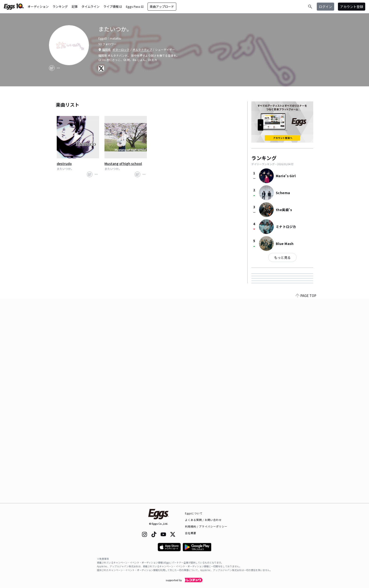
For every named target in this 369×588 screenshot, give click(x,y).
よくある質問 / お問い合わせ (203, 520)
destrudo (64, 164)
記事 (75, 6)
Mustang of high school (123, 164)
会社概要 (191, 533)
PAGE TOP (306, 500)
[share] (52, 68)
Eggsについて (194, 513)
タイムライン (90, 6)
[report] (58, 68)
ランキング (60, 6)
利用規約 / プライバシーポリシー (206, 526)
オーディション (38, 6)
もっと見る (282, 257)
